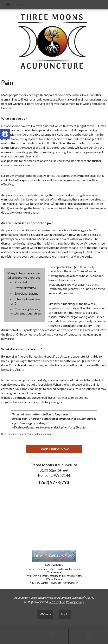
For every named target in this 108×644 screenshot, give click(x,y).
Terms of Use (57, 602)
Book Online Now (54, 449)
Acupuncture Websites (28, 598)
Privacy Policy (75, 602)
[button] (5, 134)
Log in (65, 614)
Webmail (45, 614)
